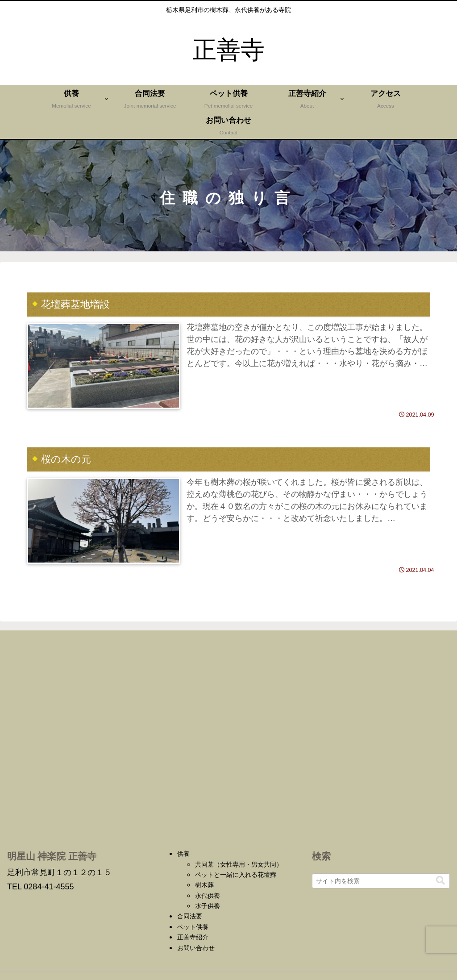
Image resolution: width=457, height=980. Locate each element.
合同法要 (190, 916)
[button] (440, 881)
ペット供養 (193, 927)
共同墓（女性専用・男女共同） (239, 864)
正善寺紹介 (193, 937)
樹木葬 (204, 885)
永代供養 (208, 896)
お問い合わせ (196, 948)
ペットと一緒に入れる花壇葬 (236, 875)
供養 (183, 854)
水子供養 (208, 906)
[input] (381, 881)
